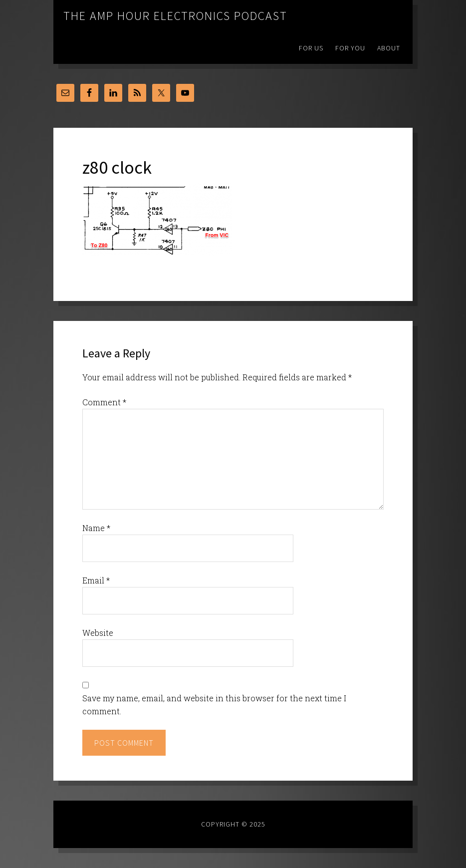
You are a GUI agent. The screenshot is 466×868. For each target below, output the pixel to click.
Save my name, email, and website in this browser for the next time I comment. (214, 705)
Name (96, 528)
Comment (104, 402)
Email (96, 580)
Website (98, 633)
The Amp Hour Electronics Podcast (175, 16)
